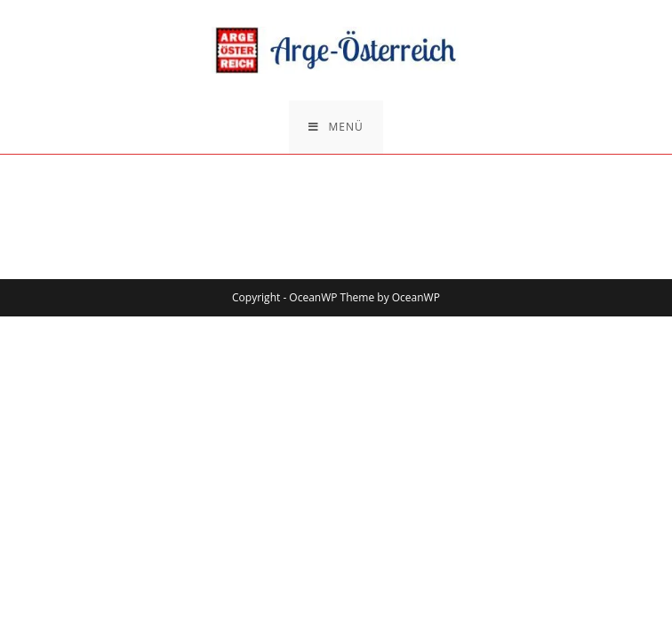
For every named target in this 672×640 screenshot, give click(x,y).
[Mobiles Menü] (336, 127)
